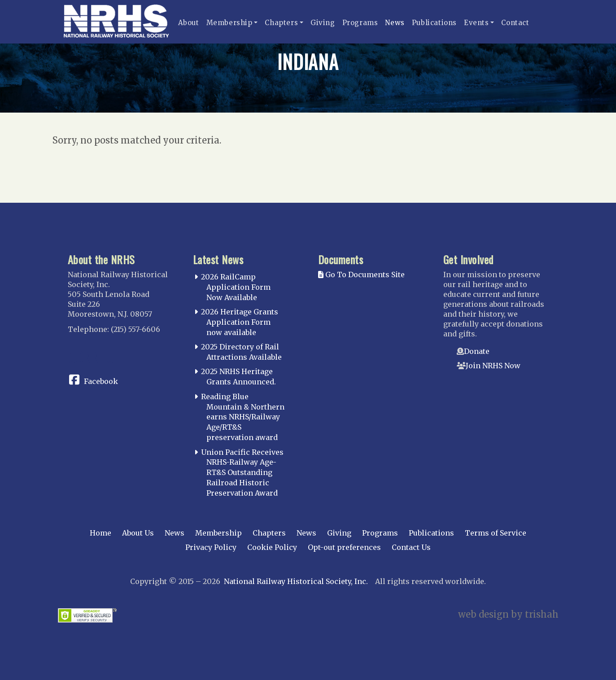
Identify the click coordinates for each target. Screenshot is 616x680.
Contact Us (411, 547)
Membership (229, 23)
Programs (360, 23)
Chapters (281, 23)
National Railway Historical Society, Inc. (296, 581)
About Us (138, 533)
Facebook (101, 381)
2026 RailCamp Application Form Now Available (236, 287)
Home (100, 533)
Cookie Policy (272, 547)
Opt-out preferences (344, 547)
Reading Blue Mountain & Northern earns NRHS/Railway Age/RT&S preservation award (243, 417)
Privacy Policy (211, 547)
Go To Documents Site (361, 275)
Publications (434, 23)
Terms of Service (496, 533)
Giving (323, 23)
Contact (515, 23)
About (189, 23)
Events (476, 23)
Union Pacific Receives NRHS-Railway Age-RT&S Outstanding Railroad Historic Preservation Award (242, 473)
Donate (477, 351)
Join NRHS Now (493, 366)
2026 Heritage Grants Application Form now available (240, 322)
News (395, 23)
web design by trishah (508, 614)
